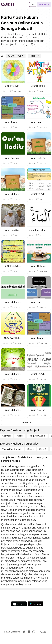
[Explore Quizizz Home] (8, 4)
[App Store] (19, 604)
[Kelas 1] (31, 449)
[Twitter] (24, 632)
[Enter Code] (44, 4)
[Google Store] (35, 604)
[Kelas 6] (34, 56)
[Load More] (26, 422)
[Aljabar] (20, 436)
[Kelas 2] (43, 449)
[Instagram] (34, 632)
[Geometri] (7, 436)
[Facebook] (29, 632)
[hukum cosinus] (16, 56)
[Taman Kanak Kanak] (12, 449)
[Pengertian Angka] (37, 436)
